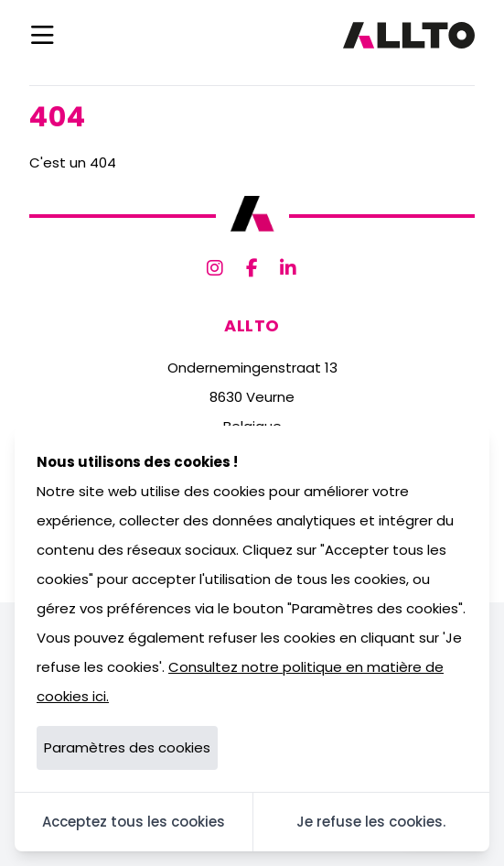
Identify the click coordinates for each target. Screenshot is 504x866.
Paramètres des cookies (127, 747)
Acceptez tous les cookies (134, 822)
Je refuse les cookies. (371, 822)
